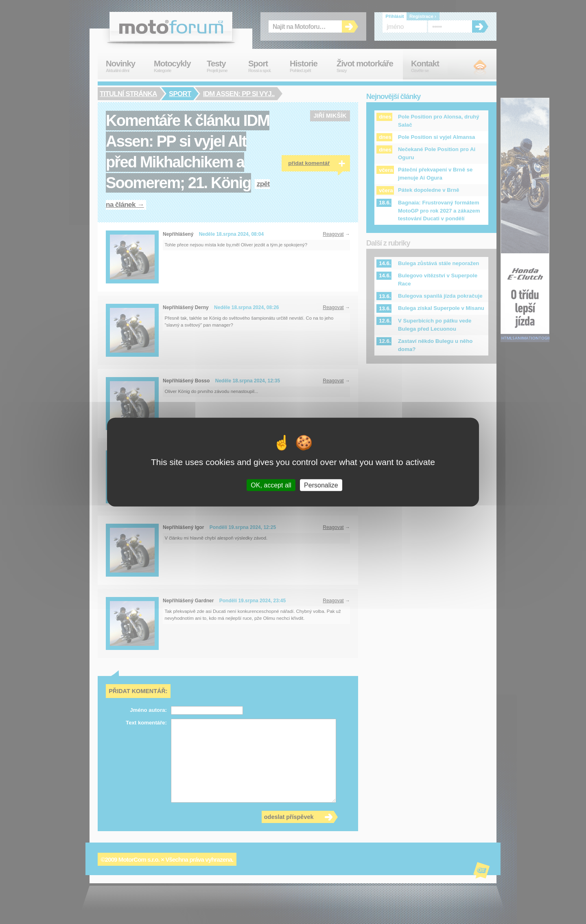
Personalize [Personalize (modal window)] (321, 485)
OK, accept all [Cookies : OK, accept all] (271, 485)
